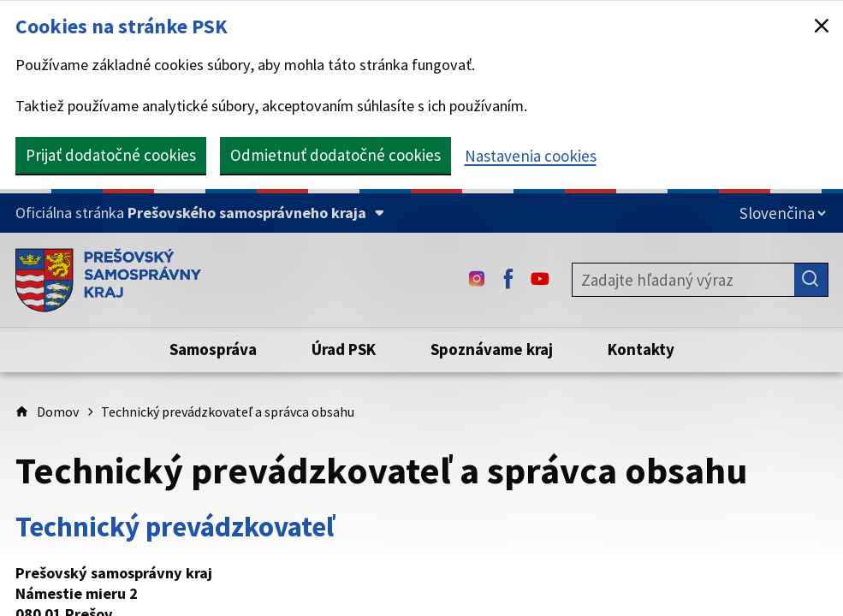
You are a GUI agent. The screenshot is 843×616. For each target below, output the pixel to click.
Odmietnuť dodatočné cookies (335, 155)
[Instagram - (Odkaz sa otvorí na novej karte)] (477, 280)
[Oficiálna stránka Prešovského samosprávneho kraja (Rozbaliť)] (200, 213)
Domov (58, 412)
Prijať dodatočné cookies (111, 155)
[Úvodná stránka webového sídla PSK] (109, 280)
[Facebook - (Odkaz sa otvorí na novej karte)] (508, 280)
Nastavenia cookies (531, 156)
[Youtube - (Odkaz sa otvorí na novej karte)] (540, 280)
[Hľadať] (811, 280)
